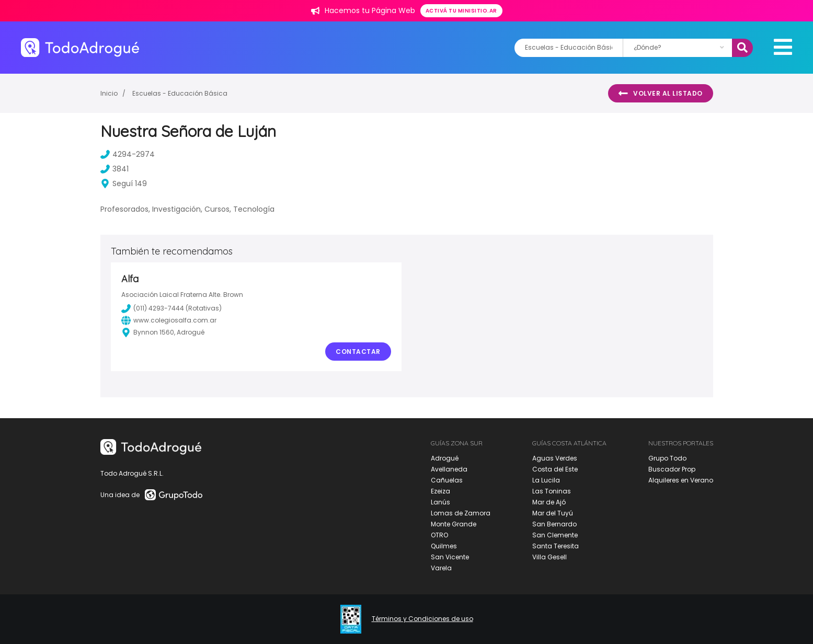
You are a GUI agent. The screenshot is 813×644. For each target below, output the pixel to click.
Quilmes (444, 546)
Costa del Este (555, 469)
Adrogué (445, 458)
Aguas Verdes (555, 458)
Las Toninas (552, 491)
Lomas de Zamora (461, 513)
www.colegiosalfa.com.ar (169, 320)
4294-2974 (128, 154)
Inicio (109, 93)
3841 (114, 169)
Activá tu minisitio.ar (461, 11)
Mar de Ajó (549, 502)
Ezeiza (440, 491)
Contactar (358, 352)
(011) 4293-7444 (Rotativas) (171, 308)
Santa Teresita (556, 546)
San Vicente (450, 557)
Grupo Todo (667, 458)
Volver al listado (661, 94)
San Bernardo (554, 524)
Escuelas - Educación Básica (180, 93)
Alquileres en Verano (681, 480)
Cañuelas (447, 480)
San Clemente (555, 535)
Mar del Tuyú (553, 513)
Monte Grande (454, 524)
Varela (441, 568)
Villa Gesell (549, 557)
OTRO (439, 535)
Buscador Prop (672, 469)
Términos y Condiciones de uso (422, 619)
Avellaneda (449, 469)
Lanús (440, 502)
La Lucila (546, 480)
